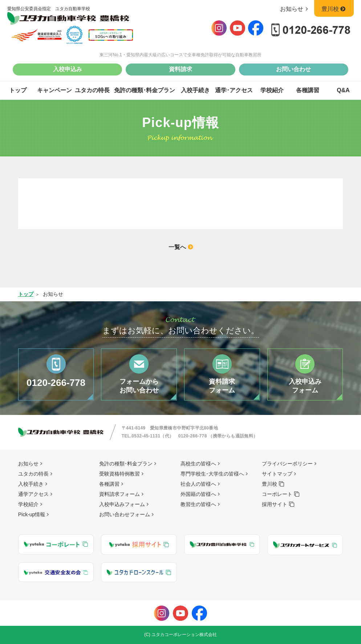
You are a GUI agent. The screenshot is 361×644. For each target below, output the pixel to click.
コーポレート (277, 494)
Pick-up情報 (32, 514)
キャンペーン (54, 90)
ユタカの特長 (92, 90)
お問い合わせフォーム (125, 514)
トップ (18, 90)
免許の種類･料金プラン (145, 90)
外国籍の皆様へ (198, 494)
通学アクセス (33, 494)
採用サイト (275, 504)
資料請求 (180, 69)
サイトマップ (277, 474)
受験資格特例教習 (119, 474)
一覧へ (177, 247)
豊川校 (334, 9)
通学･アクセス (234, 90)
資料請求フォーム (119, 494)
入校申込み (68, 69)
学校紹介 (272, 90)
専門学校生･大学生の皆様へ (212, 474)
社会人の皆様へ (198, 484)
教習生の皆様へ (198, 504)
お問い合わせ (293, 69)
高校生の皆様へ (198, 464)
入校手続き (195, 90)
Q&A (343, 90)
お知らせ (295, 9)
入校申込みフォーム (122, 504)
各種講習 (308, 90)
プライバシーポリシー (287, 464)
